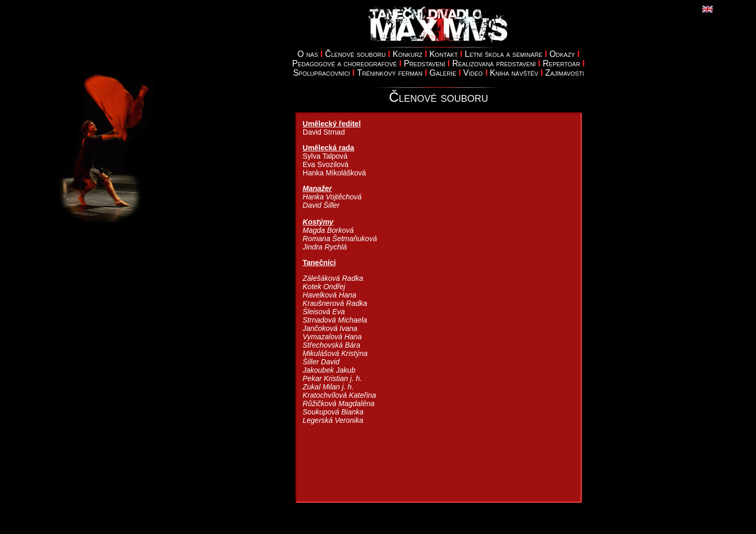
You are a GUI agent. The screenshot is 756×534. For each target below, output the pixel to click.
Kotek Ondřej (324, 287)
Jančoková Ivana (330, 328)
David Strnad (324, 132)
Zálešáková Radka (333, 278)
